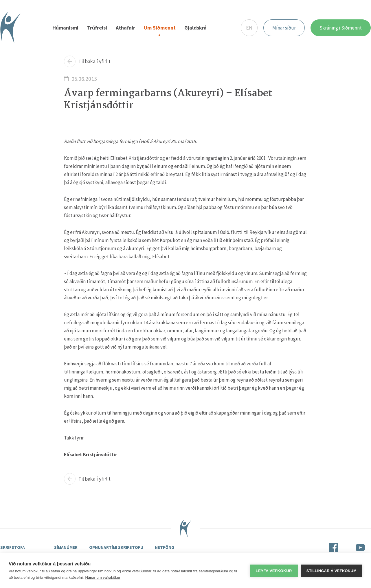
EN (249, 28)
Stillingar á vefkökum (331, 571)
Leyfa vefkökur (274, 571)
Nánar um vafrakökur (103, 577)
